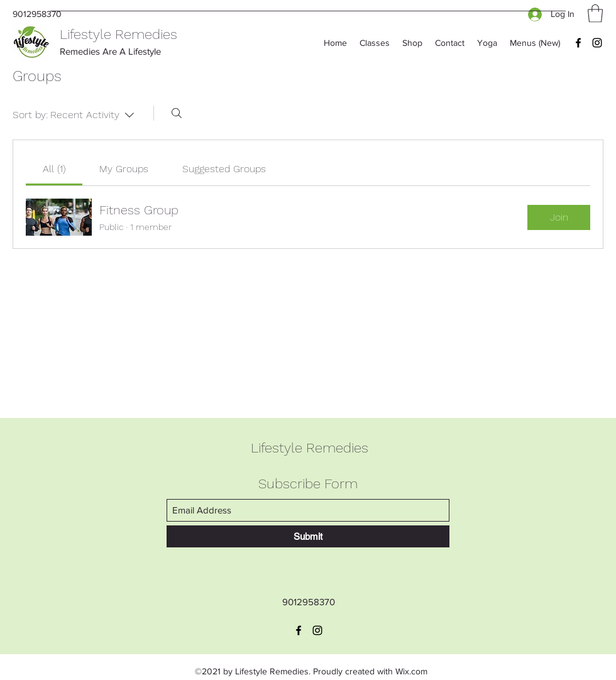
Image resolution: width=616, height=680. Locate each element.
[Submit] (308, 536)
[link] (54, 169)
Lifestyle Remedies (118, 34)
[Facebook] (578, 43)
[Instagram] (597, 43)
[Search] (177, 113)
